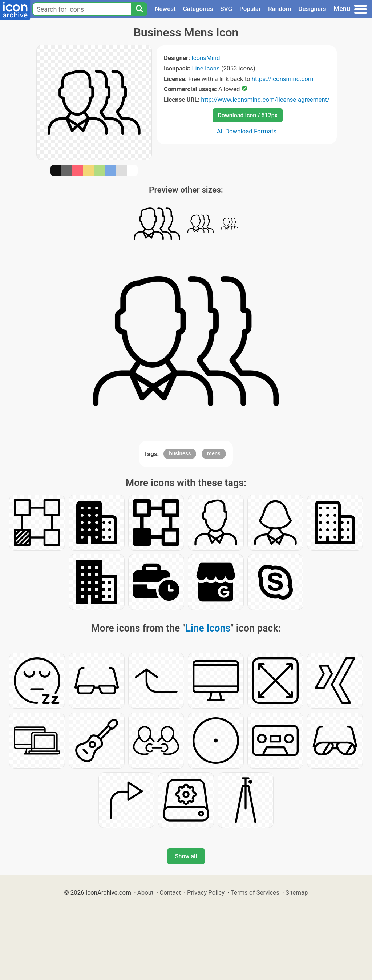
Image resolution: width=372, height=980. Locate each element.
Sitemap (297, 892)
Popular (250, 9)
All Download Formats (247, 131)
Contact (170, 892)
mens (214, 453)
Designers (312, 9)
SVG (226, 9)
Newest (165, 9)
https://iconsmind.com (283, 79)
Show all (186, 856)
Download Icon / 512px (247, 115)
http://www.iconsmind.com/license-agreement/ (265, 100)
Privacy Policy (206, 892)
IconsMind (206, 58)
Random (280, 9)
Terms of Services (255, 892)
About (145, 892)
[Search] (139, 9)
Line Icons (206, 68)
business (180, 453)
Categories (198, 9)
